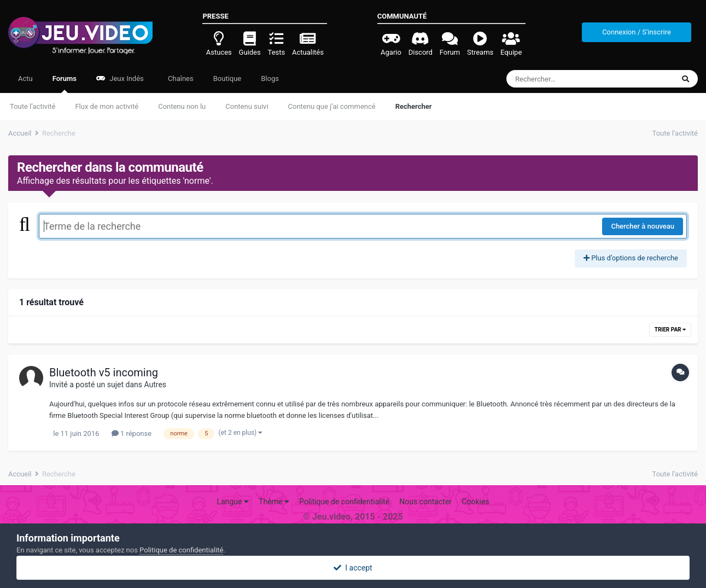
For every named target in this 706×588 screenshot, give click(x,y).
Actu (25, 78)
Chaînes (180, 78)
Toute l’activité (33, 106)
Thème (274, 502)
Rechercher (414, 106)
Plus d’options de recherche (631, 258)
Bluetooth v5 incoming (104, 372)
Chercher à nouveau (643, 226)
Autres (155, 385)
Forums (65, 84)
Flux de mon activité (107, 106)
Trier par (670, 330)
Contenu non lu (182, 106)
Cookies (475, 502)
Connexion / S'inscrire (637, 32)
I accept (353, 568)
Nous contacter (425, 502)
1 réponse (132, 433)
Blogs (270, 78)
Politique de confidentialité (344, 502)
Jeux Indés (120, 78)
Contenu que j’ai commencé (332, 106)
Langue (232, 502)
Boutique (227, 78)
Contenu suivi (247, 106)
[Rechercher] (560, 79)
